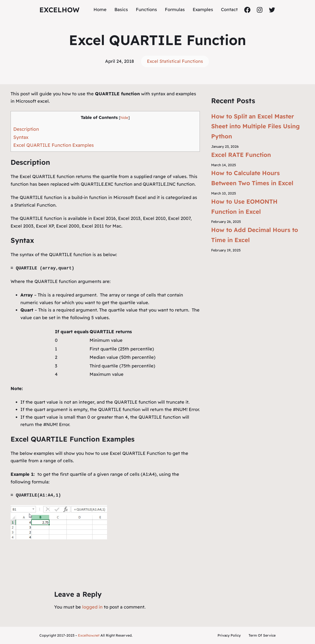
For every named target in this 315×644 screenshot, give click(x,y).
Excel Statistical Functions (175, 61)
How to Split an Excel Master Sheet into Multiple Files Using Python (255, 126)
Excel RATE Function (241, 155)
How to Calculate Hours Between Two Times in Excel (252, 178)
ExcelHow (59, 10)
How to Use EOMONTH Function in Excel (244, 206)
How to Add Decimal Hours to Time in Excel (255, 235)
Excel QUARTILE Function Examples (54, 145)
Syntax (21, 137)
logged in (92, 607)
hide (124, 118)
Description (26, 129)
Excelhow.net (89, 635)
